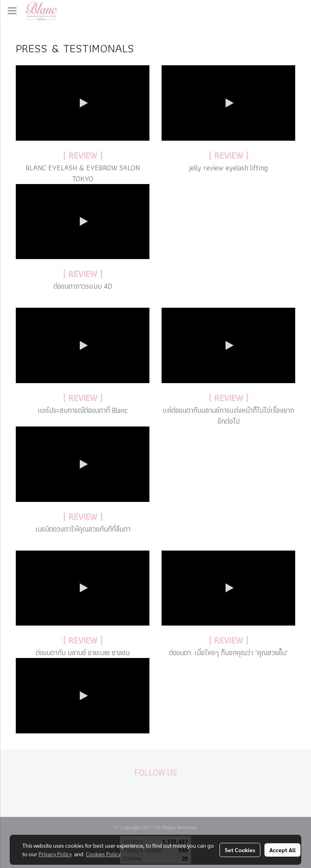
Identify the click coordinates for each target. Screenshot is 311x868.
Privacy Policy (55, 854)
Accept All (282, 850)
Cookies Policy (103, 854)
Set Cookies (240, 850)
